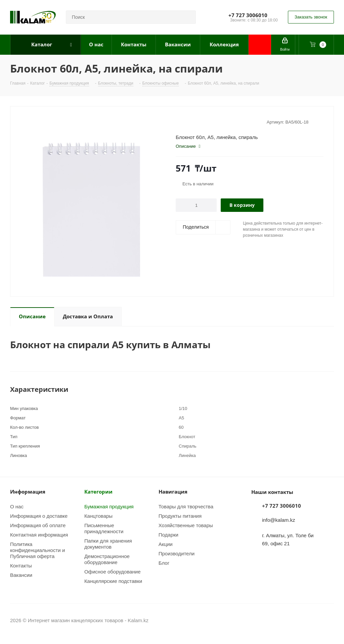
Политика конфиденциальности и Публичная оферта (37, 550)
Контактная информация (39, 535)
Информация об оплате (38, 525)
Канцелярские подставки (113, 581)
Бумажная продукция (109, 506)
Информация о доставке (39, 516)
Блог (164, 563)
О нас (17, 506)
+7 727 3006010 (248, 15)
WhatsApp (329, 620)
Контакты (21, 565)
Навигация (173, 492)
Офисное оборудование (113, 571)
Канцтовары (98, 516)
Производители (177, 553)
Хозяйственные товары (186, 525)
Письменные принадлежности (104, 528)
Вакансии (21, 575)
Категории (98, 492)
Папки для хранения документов (108, 544)
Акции (166, 544)
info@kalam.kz (279, 520)
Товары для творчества (186, 506)
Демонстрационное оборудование (107, 559)
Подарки (168, 535)
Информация (28, 492)
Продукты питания (180, 516)
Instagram (312, 620)
